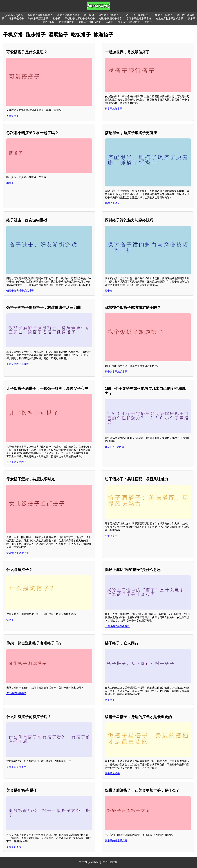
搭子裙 (109, 291)
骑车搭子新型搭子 (38, 19)
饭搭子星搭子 (112, 773)
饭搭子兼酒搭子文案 (116, 841)
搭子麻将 (89, 15)
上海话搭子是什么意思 (117, 626)
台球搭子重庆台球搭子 (40, 15)
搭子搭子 (110, 700)
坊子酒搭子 (111, 536)
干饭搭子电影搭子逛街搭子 (80, 19)
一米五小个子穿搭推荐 (136, 15)
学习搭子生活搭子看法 (139, 19)
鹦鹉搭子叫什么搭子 (90, 22)
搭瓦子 (109, 22)
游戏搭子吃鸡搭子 (109, 15)
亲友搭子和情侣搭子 (129, 22)
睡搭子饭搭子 (112, 203)
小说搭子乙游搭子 (163, 15)
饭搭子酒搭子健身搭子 (19, 364)
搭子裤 (57, 19)
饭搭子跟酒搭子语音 (111, 19)
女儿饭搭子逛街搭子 (18, 553)
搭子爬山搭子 (66, 22)
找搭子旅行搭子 (114, 109)
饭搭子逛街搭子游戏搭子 (20, 291)
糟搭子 (10, 183)
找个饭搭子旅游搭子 (116, 372)
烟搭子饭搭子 (16, 19)
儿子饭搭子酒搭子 (16, 462)
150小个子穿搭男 (114, 447)
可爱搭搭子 (13, 116)
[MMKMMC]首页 (14, 15)
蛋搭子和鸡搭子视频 (68, 15)
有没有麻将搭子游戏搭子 (170, 19)
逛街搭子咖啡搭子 (16, 693)
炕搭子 (10, 620)
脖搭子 (148, 22)
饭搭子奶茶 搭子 (15, 847)
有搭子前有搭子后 (16, 767)
